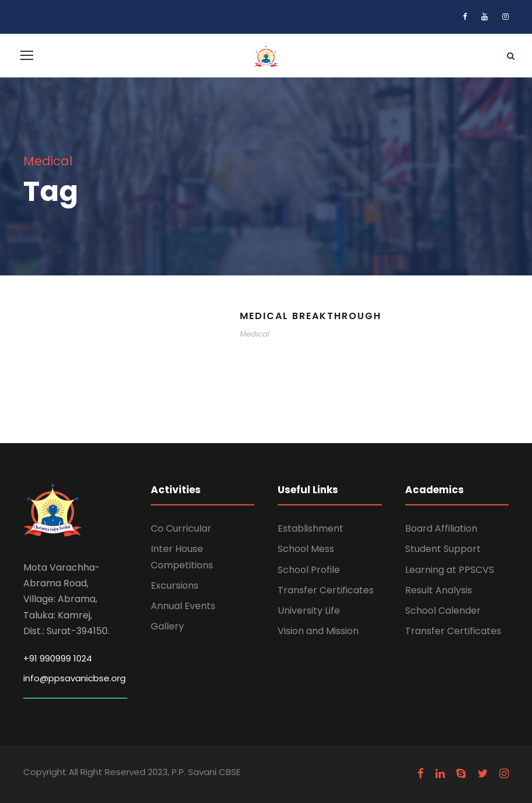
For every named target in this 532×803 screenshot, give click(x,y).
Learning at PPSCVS (450, 570)
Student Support (443, 549)
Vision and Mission (318, 631)
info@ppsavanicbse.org (75, 678)
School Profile (309, 570)
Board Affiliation (441, 528)
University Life (309, 611)
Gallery (167, 626)
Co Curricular (181, 528)
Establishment (311, 528)
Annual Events (183, 606)
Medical (255, 334)
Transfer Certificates (326, 590)
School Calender (443, 611)
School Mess (306, 549)
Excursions (175, 586)
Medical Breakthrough (311, 316)
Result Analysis (439, 590)
